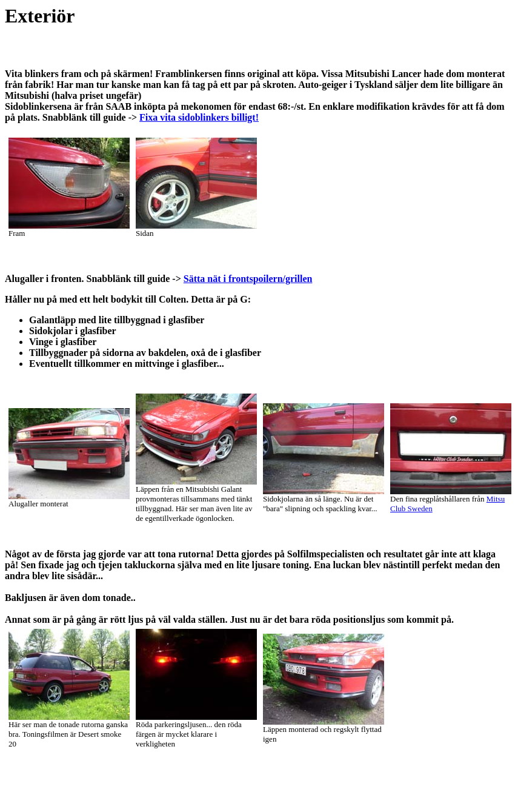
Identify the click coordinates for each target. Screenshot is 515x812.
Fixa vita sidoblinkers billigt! (199, 117)
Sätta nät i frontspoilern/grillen (248, 279)
